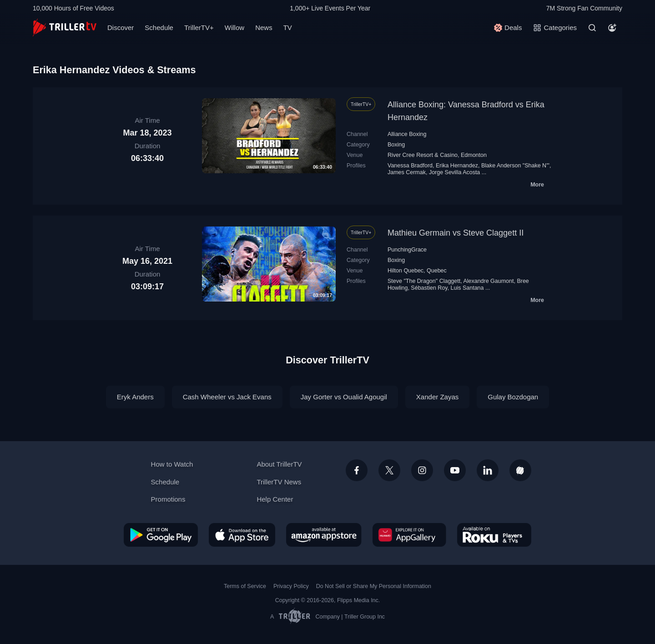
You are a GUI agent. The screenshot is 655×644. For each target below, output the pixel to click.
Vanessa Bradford (410, 166)
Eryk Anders (135, 397)
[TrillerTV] (65, 28)
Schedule (159, 28)
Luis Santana (467, 288)
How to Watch (172, 464)
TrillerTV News (279, 482)
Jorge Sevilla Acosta (454, 172)
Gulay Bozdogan (513, 397)
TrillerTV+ (199, 28)
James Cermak (407, 172)
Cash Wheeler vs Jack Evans (227, 397)
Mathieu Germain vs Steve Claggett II (456, 233)
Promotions (168, 499)
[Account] (612, 28)
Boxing (396, 145)
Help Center (275, 499)
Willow (234, 28)
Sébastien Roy (429, 288)
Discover (121, 28)
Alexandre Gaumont (488, 281)
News (264, 28)
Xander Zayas (437, 397)
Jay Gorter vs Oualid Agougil (344, 397)
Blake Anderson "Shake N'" (515, 166)
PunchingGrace (407, 250)
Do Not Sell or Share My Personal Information (374, 586)
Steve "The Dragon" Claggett (424, 281)
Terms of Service (245, 586)
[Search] (592, 28)
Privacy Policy (291, 586)
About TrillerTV (279, 464)
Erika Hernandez (457, 166)
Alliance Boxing (407, 134)
